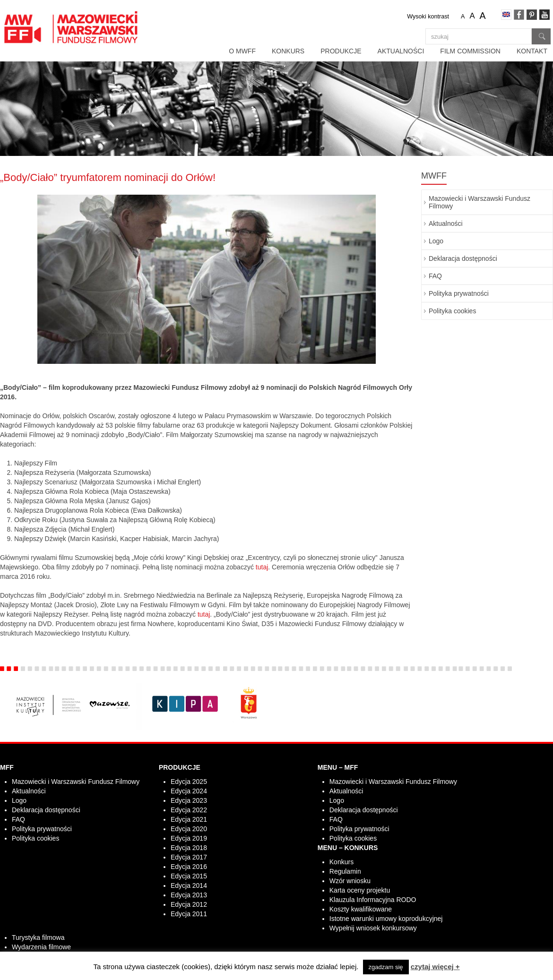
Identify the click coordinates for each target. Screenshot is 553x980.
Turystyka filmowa (38, 937)
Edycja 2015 (189, 876)
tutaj (262, 567)
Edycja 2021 (189, 819)
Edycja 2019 (189, 838)
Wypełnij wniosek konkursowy (373, 928)
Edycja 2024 (189, 791)
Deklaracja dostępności (463, 258)
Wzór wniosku (350, 881)
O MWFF (242, 51)
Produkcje (341, 51)
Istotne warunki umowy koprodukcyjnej (386, 919)
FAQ (435, 276)
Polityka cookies (452, 311)
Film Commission (470, 51)
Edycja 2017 (189, 857)
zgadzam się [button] (386, 967)
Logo (436, 241)
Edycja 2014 (189, 885)
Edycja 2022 (189, 810)
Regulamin (345, 871)
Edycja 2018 (189, 848)
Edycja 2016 (189, 867)
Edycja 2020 (189, 829)
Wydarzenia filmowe (41, 947)
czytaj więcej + (435, 967)
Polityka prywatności (459, 293)
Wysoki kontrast (428, 17)
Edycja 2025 (189, 782)
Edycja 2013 (189, 895)
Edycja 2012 (189, 904)
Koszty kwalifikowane (361, 909)
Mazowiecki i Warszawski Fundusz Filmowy (480, 202)
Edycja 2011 (189, 914)
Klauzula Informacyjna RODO (373, 900)
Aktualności (401, 51)
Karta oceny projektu (360, 890)
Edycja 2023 (189, 800)
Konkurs (288, 51)
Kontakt (532, 51)
